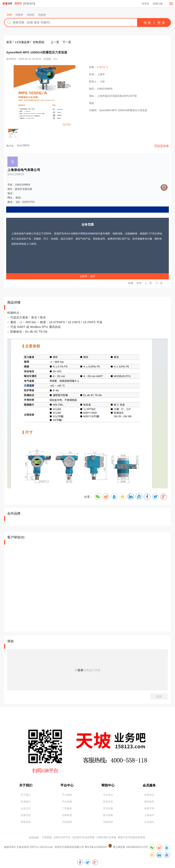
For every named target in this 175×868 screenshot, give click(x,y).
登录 (80, 670)
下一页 (67, 42)
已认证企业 (162, 146)
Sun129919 (23, 145)
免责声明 (149, 808)
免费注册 (158, 4)
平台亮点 (108, 795)
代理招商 (67, 822)
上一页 (55, 42)
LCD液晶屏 (22, 42)
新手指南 (108, 815)
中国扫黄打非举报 (106, 837)
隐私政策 (149, 802)
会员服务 (149, 785)
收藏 (131, 283)
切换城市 (29, 3)
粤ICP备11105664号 (96, 847)
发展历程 (26, 815)
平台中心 (67, 785)
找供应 (31, 15)
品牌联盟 (67, 815)
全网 (9, 15)
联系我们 (26, 802)
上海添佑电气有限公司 (24, 170)
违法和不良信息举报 (83, 837)
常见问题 (108, 808)
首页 (9, 42)
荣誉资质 (26, 822)
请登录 (146, 4)
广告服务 (67, 808)
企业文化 (26, 808)
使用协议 (149, 795)
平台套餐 (67, 802)
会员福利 (149, 822)
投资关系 (108, 802)
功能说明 (108, 822)
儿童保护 (149, 815)
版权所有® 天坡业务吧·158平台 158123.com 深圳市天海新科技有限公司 (44, 847)
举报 (139, 283)
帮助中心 (108, 785)
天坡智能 (47, 837)
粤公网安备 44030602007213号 (130, 847)
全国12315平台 (62, 837)
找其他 (42, 15)
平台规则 (67, 795)
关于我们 (26, 785)
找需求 (19, 15)
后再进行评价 (92, 670)
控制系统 (39, 42)
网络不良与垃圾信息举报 (132, 837)
